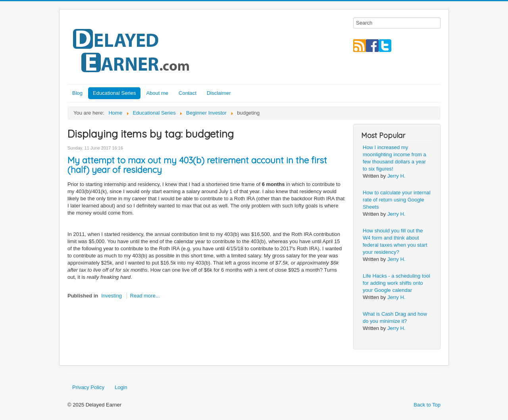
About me (157, 93)
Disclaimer (219, 93)
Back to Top (427, 405)
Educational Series (114, 93)
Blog (77, 93)
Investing (112, 296)
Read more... (145, 296)
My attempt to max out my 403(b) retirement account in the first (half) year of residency (197, 165)
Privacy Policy (88, 387)
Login (121, 387)
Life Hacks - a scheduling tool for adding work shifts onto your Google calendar (396, 283)
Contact (188, 93)
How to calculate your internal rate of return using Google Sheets (397, 200)
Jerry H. (396, 176)
